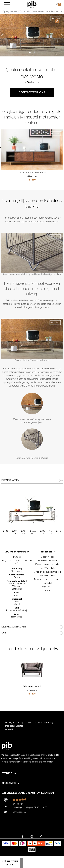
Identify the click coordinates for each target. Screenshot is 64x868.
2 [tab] (34, 52)
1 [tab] (30, 52)
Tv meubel (47, 583)
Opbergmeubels (10, 12)
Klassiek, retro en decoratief (47, 565)
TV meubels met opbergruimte (47, 580)
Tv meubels (25, 12)
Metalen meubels (47, 576)
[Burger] (7, 4)
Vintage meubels (47, 587)
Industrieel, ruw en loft (47, 561)
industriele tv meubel (52, 372)
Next (62, 36)
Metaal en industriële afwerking (47, 572)
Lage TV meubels (47, 568)
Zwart (47, 591)
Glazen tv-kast (47, 557)
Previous (2, 36)
